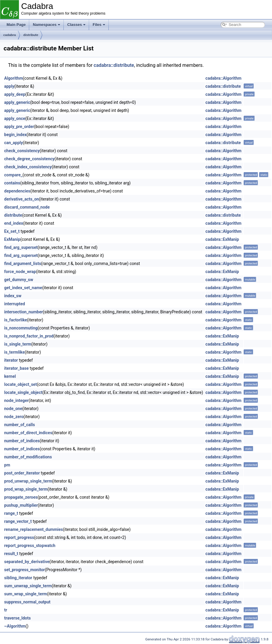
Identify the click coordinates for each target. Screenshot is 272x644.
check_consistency (22, 151)
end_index (14, 223)
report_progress (19, 537)
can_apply (14, 143)
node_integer (16, 400)
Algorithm (14, 78)
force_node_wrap (20, 272)
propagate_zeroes (21, 497)
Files (99, 25)
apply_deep (15, 94)
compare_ (13, 175)
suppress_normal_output (27, 602)
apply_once (15, 118)
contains (12, 183)
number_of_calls (20, 425)
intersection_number (24, 312)
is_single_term (18, 344)
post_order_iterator (22, 473)
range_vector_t (18, 521)
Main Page (16, 25)
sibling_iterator (18, 578)
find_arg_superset (21, 247)
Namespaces (46, 25)
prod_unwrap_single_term (28, 481)
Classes (76, 25)
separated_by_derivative (27, 562)
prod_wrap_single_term (26, 489)
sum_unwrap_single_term (28, 586)
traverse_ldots (17, 618)
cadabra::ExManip (222, 239)
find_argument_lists (23, 264)
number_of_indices (22, 441)
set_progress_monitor (25, 570)
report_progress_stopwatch (30, 546)
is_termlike (14, 352)
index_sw (13, 296)
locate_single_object (23, 392)
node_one (13, 409)
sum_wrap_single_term (26, 594)
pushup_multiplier (21, 505)
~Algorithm (15, 626)
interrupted (15, 304)
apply (9, 86)
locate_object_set (21, 384)
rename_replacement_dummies (34, 529)
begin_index (15, 135)
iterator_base (16, 368)
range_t (11, 513)
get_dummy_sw (19, 280)
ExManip (12, 239)
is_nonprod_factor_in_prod (29, 336)
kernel (10, 376)
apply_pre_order (19, 127)
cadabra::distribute (114, 65)
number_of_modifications (28, 457)
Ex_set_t (12, 231)
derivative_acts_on (22, 199)
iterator (11, 360)
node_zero (14, 417)
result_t (11, 554)
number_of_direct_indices (28, 433)
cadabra (10, 35)
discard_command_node (27, 207)
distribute (31, 35)
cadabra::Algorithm (224, 78)
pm (7, 465)
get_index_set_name (23, 288)
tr (6, 610)
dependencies (17, 191)
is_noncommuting (21, 328)
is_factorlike (16, 320)
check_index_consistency (28, 167)
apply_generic (17, 102)
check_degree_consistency (29, 159)
